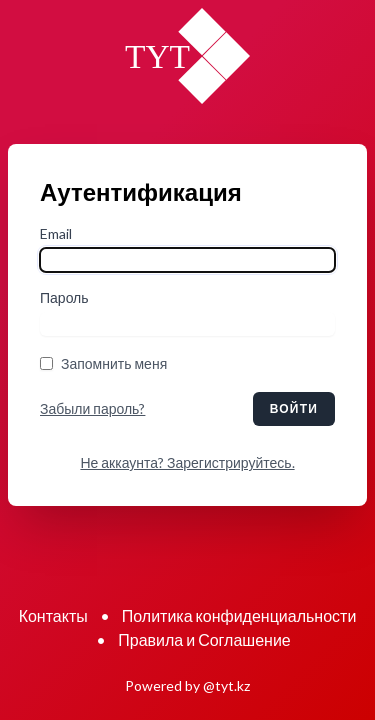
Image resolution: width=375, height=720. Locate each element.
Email (56, 233)
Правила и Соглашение (204, 639)
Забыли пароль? (92, 408)
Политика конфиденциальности (239, 615)
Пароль (64, 297)
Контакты (53, 615)
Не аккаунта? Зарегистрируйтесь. (187, 462)
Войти (294, 408)
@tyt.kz (226, 685)
